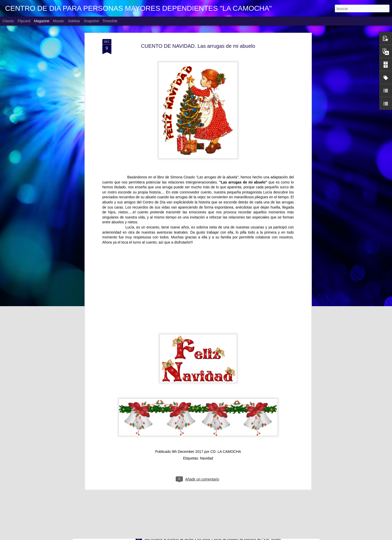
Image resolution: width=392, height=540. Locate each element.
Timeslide (110, 21)
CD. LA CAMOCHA (226, 378)
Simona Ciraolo (183, 104)
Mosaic (58, 21)
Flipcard (24, 21)
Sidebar (74, 21)
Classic (8, 21)
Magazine (42, 21)
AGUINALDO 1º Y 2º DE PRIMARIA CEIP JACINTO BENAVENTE (204, 534)
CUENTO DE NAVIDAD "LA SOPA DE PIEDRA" (188, 476)
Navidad (206, 385)
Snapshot (91, 21)
